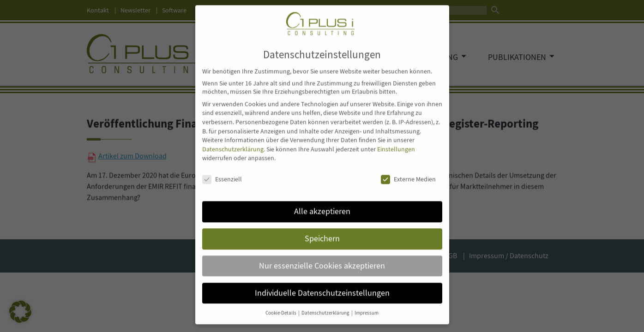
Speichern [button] (322, 229)
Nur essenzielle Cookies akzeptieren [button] (322, 256)
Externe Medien (408, 170)
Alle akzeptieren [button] (322, 202)
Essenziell (222, 170)
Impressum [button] (367, 303)
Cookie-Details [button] (281, 303)
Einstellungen (396, 139)
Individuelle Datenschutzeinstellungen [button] (322, 283)
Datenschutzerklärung (233, 139)
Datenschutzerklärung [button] (326, 303)
